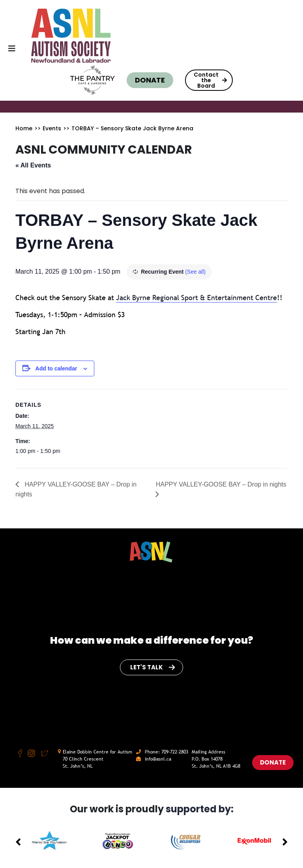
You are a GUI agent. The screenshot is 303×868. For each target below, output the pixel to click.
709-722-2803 (175, 752)
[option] (50, 841)
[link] (196, 298)
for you (229, 640)
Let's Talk (152, 667)
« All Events (33, 165)
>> (37, 128)
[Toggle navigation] (9, 51)
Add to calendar (56, 368)
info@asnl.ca (158, 759)
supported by (198, 809)
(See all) (195, 272)
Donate (150, 80)
